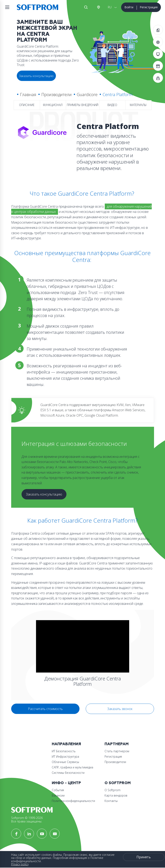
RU (110, 7)
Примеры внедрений (83, 105)
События (58, 790)
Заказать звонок (120, 709)
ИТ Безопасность (64, 751)
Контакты (111, 801)
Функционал (53, 105)
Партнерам (117, 744)
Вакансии (58, 795)
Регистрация (149, 7)
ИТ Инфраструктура (65, 756)
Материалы (138, 105)
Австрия (98, 7)
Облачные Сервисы (65, 762)
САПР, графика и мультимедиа (72, 767)
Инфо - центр (66, 783)
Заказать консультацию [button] (36, 76)
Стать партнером (117, 751)
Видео (112, 105)
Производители (57, 95)
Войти (129, 7)
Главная (28, 95)
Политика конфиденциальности (73, 801)
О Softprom (118, 783)
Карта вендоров (116, 795)
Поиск (86, 7)
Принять (144, 857)
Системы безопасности (68, 773)
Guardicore (87, 95)
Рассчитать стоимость (45, 709)
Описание (27, 105)
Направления (66, 744)
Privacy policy (20, 864)
